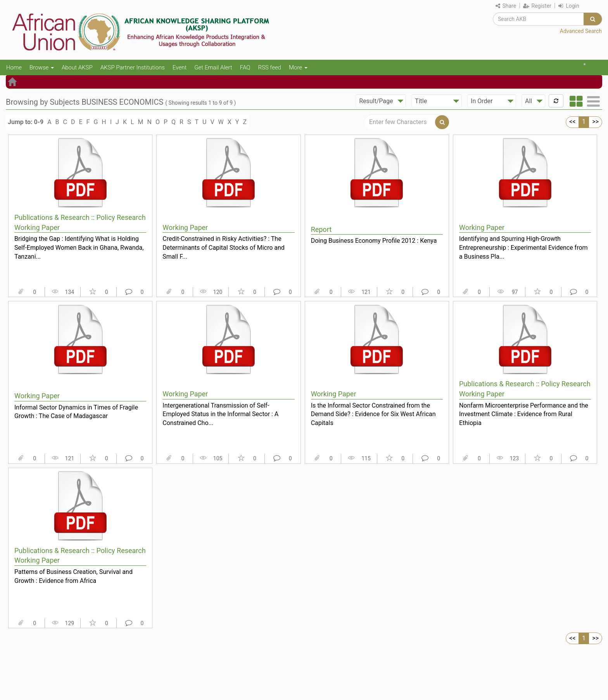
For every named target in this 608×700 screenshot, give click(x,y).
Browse (42, 67)
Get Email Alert (213, 67)
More (298, 67)
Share (506, 6)
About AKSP (77, 67)
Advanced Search (581, 31)
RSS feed (269, 67)
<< (572, 122)
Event (180, 67)
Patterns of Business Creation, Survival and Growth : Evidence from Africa (73, 576)
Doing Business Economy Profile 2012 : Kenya (374, 241)
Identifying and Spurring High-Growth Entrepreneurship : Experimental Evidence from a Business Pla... (523, 247)
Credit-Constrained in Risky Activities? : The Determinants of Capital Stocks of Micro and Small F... (224, 247)
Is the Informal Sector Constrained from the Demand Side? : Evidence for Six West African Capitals (373, 414)
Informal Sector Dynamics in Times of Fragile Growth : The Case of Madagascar (76, 412)
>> (595, 122)
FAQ (245, 67)
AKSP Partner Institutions (133, 67)
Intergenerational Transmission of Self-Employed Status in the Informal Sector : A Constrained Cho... (220, 414)
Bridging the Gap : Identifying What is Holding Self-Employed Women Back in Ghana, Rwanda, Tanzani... (79, 247)
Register (537, 6)
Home (14, 67)
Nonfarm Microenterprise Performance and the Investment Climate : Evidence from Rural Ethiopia (524, 414)
